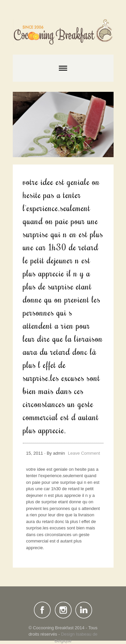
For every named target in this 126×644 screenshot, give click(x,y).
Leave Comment (84, 453)
